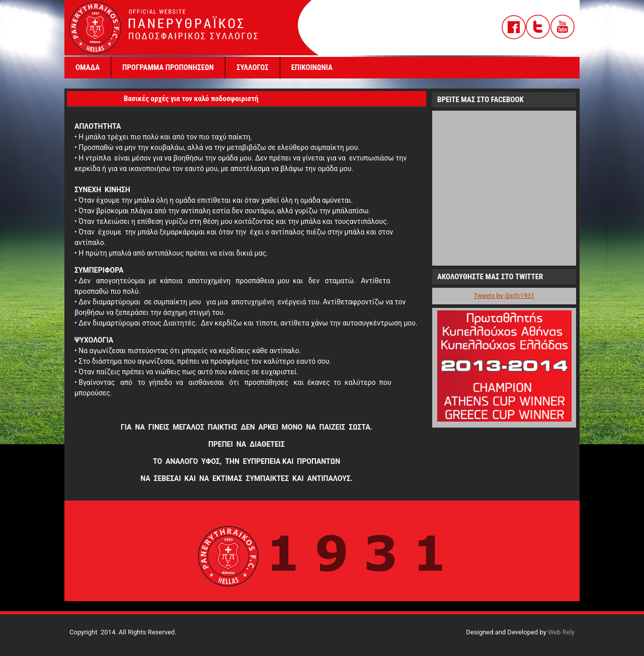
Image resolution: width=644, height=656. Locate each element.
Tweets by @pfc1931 (504, 296)
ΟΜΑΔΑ (88, 67)
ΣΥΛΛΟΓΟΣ (253, 67)
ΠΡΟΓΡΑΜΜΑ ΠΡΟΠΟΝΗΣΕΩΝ (168, 67)
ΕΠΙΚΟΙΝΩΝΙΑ (312, 67)
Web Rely (561, 632)
